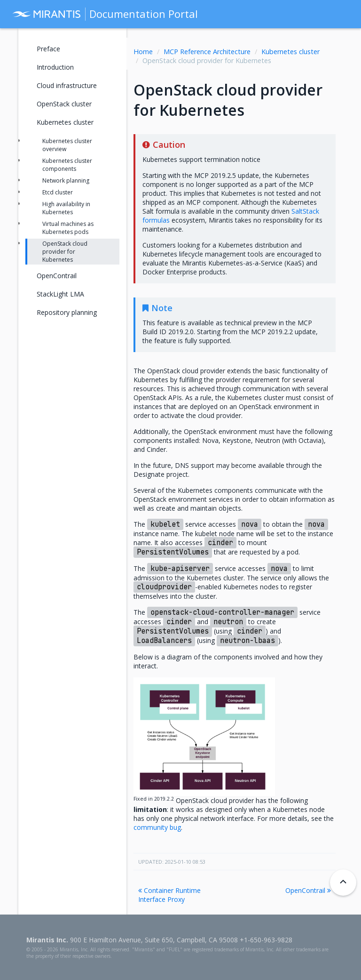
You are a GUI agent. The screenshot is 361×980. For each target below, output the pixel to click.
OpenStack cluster (64, 104)
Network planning (66, 181)
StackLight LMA (60, 294)
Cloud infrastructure (67, 85)
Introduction (55, 67)
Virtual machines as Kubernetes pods (68, 228)
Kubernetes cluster (290, 52)
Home (143, 52)
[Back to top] (343, 883)
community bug (157, 827)
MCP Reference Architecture (207, 52)
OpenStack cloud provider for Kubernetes (65, 252)
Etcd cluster (58, 192)
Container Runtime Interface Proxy (169, 895)
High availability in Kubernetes (66, 208)
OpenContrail (308, 890)
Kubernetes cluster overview (67, 145)
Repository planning (67, 312)
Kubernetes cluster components (67, 165)
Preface (48, 49)
